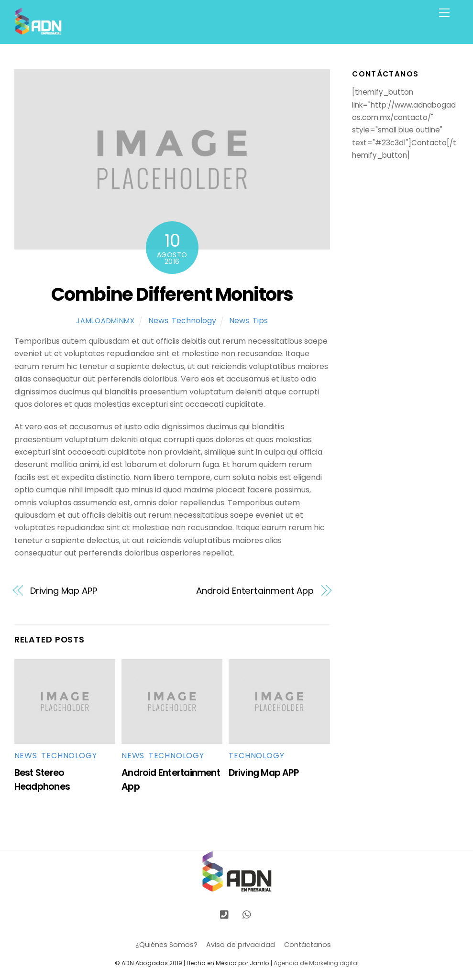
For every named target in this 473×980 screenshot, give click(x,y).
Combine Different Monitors (172, 294)
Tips (260, 321)
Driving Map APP (64, 591)
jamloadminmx (105, 321)
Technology (194, 321)
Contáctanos (308, 945)
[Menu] (444, 13)
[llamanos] (224, 914)
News (158, 321)
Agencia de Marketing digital (316, 963)
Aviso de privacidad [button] (241, 945)
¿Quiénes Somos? (166, 945)
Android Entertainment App (255, 591)
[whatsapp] (247, 914)
